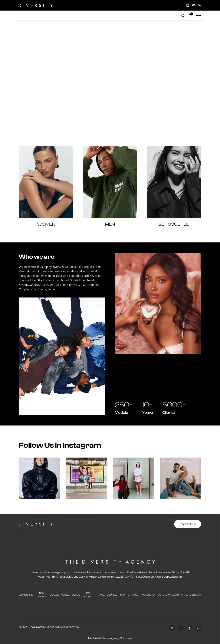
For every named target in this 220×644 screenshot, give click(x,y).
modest (66, 595)
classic (55, 595)
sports (125, 595)
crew (166, 595)
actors (146, 595)
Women (23, 595)
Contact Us (188, 524)
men (32, 595)
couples (112, 595)
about (175, 595)
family (101, 595)
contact (195, 595)
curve (76, 595)
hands (135, 595)
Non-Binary (42, 595)
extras (157, 595)
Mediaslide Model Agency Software (110, 638)
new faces (87, 595)
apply (185, 595)
